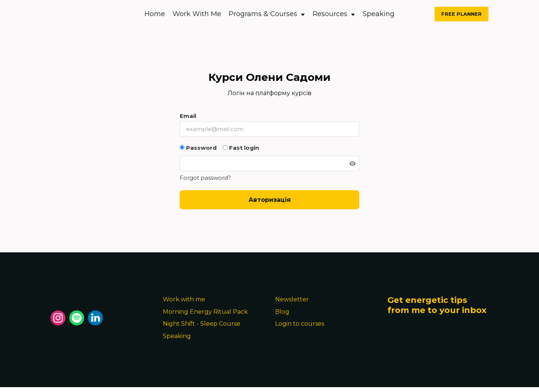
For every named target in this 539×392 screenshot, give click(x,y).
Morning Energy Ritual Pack (205, 312)
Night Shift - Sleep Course (202, 324)
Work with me (184, 299)
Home (155, 14)
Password (198, 148)
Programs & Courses (267, 14)
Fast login (241, 148)
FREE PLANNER (462, 14)
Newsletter (292, 299)
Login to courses (300, 324)
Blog (282, 312)
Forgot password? (205, 178)
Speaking (379, 14)
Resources (334, 14)
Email (188, 116)
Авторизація (270, 200)
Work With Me (197, 14)
